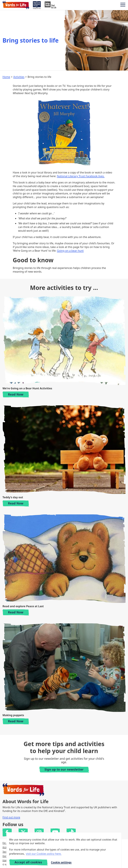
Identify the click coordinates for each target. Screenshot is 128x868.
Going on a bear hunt (70, 251)
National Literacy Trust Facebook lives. (81, 176)
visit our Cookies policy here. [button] (44, 854)
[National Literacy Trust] (37, 5)
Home (6, 77)
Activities (19, 77)
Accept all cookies (28, 862)
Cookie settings (61, 862)
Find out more (11, 817)
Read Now (18, 394)
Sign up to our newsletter (64, 769)
